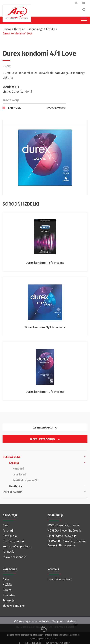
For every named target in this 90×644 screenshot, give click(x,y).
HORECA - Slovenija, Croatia (65, 531)
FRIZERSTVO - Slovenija (62, 536)
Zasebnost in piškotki (33, 627)
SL (76, 3)
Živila (6, 579)
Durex (7, 66)
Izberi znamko (45, 428)
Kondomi (18, 469)
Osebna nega (44, 457)
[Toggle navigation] (83, 20)
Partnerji (8, 531)
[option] (45, 158)
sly (18, 627)
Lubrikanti (19, 475)
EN (83, 3)
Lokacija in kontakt (59, 579)
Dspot (71, 627)
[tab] (34, 108)
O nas (6, 525)
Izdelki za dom (44, 492)
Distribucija (10, 536)
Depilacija (47, 486)
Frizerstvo (9, 595)
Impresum (60, 627)
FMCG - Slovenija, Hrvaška (64, 525)
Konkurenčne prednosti (17, 546)
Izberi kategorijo (45, 439)
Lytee (49, 627)
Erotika (47, 463)
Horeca (7, 590)
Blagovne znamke (14, 606)
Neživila (7, 585)
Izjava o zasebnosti (14, 557)
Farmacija (9, 552)
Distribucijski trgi (13, 541)
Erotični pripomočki (25, 480)
